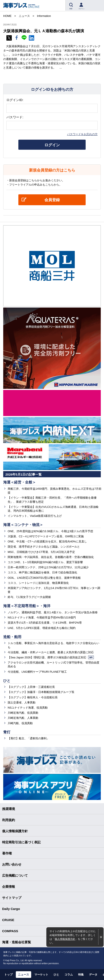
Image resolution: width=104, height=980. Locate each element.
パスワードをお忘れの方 (82, 134)
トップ (8, 975)
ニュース (23, 975)
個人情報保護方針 (65, 939)
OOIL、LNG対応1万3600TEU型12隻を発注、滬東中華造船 (44, 578)
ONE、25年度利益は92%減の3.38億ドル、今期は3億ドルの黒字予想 (50, 531)
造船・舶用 (12, 637)
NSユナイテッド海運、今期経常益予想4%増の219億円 (42, 617)
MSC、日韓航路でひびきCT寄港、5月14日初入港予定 (41, 552)
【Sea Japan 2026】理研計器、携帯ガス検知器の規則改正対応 (51, 657)
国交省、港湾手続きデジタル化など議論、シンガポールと (44, 547)
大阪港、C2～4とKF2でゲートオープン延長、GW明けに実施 (46, 536)
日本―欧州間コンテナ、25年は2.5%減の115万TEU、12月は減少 (48, 567)
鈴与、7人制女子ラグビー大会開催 (29, 597)
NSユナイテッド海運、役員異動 (28, 708)
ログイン (52, 145)
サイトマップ (12, 898)
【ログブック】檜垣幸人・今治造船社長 (33, 697)
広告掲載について (15, 875)
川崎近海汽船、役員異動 (23, 713)
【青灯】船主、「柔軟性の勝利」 (29, 738)
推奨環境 (9, 809)
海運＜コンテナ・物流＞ (23, 525)
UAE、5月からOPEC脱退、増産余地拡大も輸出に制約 (42, 628)
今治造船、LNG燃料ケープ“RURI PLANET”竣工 (37, 672)
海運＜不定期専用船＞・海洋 (27, 606)
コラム (69, 975)
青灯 (7, 732)
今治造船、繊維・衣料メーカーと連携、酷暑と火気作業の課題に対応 (51, 652)
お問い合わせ (12, 864)
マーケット (41, 975)
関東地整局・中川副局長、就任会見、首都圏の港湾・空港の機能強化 (51, 557)
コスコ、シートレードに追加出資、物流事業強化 (38, 583)
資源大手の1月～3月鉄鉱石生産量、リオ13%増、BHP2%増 (45, 623)
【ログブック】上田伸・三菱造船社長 (31, 687)
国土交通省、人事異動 (22, 702)
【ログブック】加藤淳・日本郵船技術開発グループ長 (41, 692)
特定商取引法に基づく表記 (21, 842)
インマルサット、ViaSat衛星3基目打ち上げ (35, 516)
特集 (81, 975)
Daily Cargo (11, 909)
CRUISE (8, 920)
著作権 (7, 853)
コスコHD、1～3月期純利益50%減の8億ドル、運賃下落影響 (45, 562)
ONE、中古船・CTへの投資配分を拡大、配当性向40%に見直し (47, 541)
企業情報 (9, 887)
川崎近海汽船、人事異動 (23, 718)
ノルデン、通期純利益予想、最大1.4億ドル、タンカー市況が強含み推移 (53, 612)
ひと (7, 681)
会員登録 (52, 200)
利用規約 (9, 820)
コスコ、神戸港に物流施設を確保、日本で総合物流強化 (42, 572)
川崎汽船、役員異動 (20, 723)
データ (93, 975)
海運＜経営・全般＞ (20, 482)
